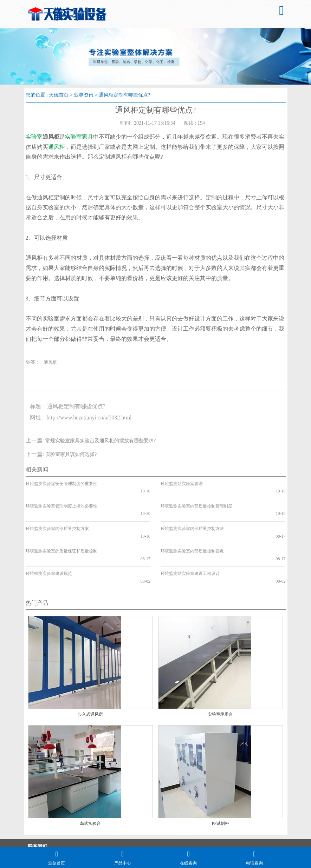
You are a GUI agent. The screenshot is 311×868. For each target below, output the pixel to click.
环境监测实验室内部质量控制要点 (192, 528)
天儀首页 (59, 95)
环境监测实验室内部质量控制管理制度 (196, 498)
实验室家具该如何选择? (71, 454)
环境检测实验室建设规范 (49, 543)
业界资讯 (84, 95)
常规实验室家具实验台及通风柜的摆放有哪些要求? (101, 441)
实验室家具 (79, 137)
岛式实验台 (90, 786)
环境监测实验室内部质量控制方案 (57, 513)
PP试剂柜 (221, 786)
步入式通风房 (90, 676)
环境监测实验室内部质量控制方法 (192, 513)
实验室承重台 (220, 676)
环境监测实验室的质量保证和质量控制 (61, 528)
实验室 (34, 137)
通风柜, (51, 362)
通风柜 (57, 147)
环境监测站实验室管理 (182, 484)
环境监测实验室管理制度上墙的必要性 (61, 498)
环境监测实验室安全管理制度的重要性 (61, 484)
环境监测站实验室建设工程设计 (190, 543)
